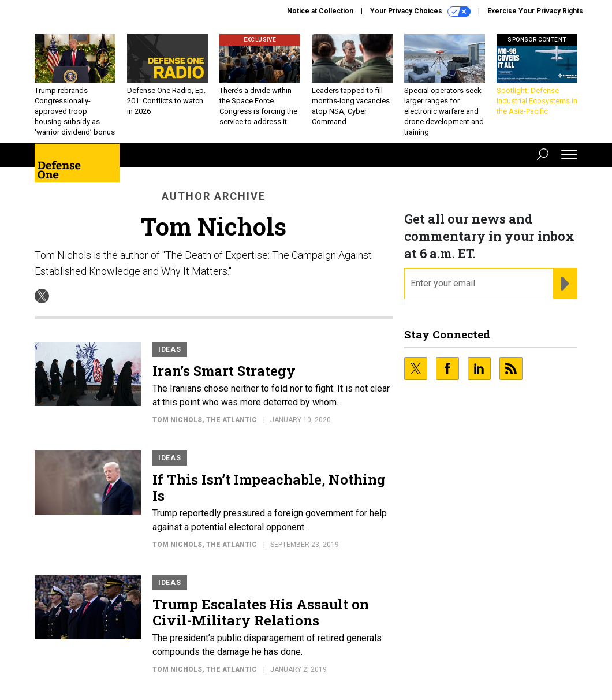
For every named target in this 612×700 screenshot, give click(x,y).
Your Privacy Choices (420, 12)
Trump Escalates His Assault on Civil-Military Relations (261, 612)
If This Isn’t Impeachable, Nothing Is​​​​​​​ (269, 487)
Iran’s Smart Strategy (224, 371)
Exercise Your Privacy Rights (535, 11)
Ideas (170, 349)
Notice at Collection (320, 11)
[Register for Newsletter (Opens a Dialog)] (565, 284)
